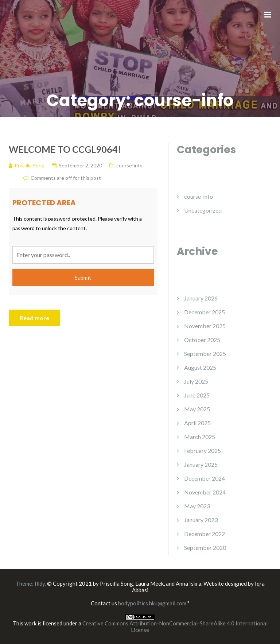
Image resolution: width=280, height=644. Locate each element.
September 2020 (205, 548)
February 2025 (203, 451)
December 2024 (205, 478)
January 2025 (201, 464)
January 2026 (201, 298)
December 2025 (205, 312)
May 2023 (197, 506)
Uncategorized (203, 210)
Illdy (40, 583)
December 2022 (205, 534)
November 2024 (205, 492)
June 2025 (197, 395)
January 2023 (201, 520)
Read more (34, 318)
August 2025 (200, 367)
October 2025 (202, 340)
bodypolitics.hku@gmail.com (153, 603)
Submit (83, 278)
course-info (199, 196)
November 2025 (205, 326)
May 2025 (197, 409)
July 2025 (196, 381)
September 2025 (205, 354)
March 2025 (200, 437)
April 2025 (197, 423)
